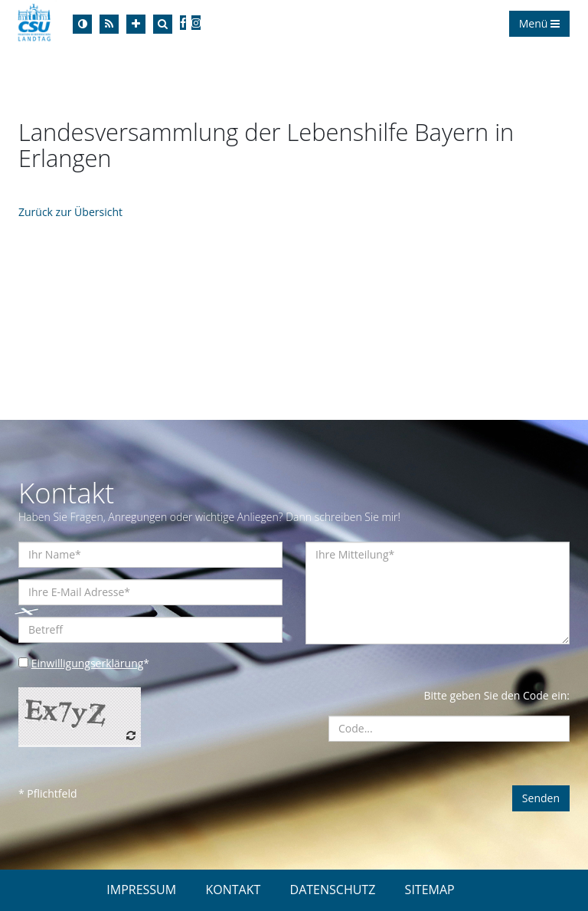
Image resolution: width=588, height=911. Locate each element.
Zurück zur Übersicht (70, 212)
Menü (539, 23)
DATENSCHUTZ (333, 890)
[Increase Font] (136, 24)
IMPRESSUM (141, 890)
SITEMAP (430, 890)
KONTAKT (233, 890)
